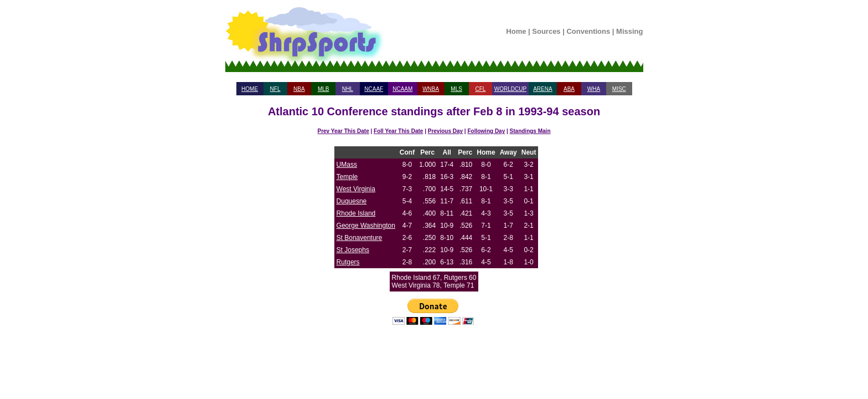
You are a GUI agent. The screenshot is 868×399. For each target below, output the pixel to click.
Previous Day (445, 131)
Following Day (486, 131)
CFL (480, 89)
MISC (619, 89)
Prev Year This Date (343, 131)
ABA (569, 89)
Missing (629, 31)
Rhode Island (356, 213)
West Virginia (356, 189)
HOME (250, 89)
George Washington (366, 226)
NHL (348, 89)
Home (516, 31)
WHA (594, 89)
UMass (347, 165)
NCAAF (374, 89)
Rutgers (348, 262)
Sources (546, 31)
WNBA (431, 89)
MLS (456, 89)
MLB (324, 89)
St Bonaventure (360, 238)
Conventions (588, 31)
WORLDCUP (510, 89)
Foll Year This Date (398, 131)
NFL (275, 89)
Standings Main (530, 131)
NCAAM (402, 89)
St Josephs (353, 250)
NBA (299, 89)
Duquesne (352, 201)
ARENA (542, 89)
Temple (347, 177)
